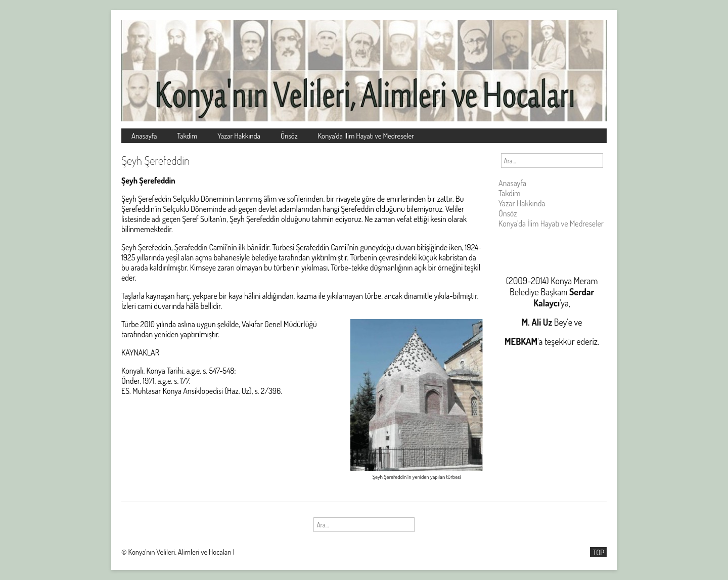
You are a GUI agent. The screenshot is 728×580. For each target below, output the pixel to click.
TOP (598, 552)
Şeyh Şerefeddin (155, 160)
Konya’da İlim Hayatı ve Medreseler (366, 136)
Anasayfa (144, 136)
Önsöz (289, 136)
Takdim (187, 136)
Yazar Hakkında (239, 136)
